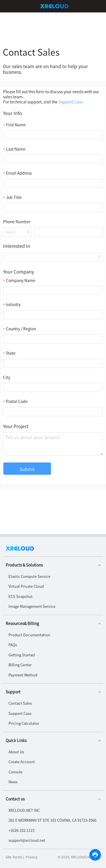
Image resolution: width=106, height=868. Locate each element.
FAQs (13, 645)
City (7, 377)
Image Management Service (32, 606)
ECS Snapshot (20, 596)
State (11, 353)
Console (15, 772)
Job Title (14, 197)
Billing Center (20, 665)
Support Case (20, 713)
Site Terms (14, 857)
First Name (16, 125)
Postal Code (17, 401)
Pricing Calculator (24, 723)
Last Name (16, 149)
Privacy (32, 857)
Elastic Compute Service (29, 576)
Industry (13, 304)
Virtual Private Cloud (26, 586)
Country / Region (21, 329)
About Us (16, 752)
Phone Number (17, 222)
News (13, 782)
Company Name (21, 280)
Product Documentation (29, 635)
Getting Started (22, 655)
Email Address (19, 173)
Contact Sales (20, 703)
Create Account (22, 762)
